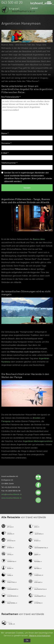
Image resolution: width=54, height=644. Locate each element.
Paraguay (6, 421)
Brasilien (37, 418)
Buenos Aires (39, 239)
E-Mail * (5, 153)
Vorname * (6, 143)
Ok (27, 641)
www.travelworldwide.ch (11, 498)
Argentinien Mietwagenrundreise (38, 441)
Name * (5, 133)
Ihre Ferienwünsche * (11, 97)
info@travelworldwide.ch (12, 494)
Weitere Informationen (40, 636)
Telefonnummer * (9, 163)
